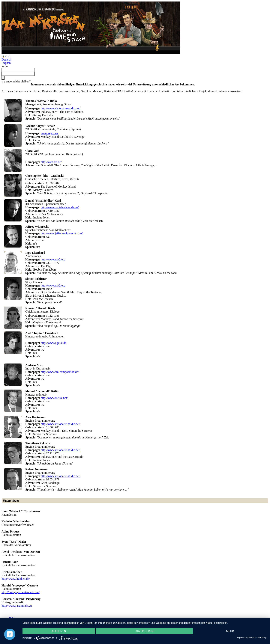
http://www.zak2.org (53, 259)
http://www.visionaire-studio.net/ (60, 108)
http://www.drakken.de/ (16, 579)
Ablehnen (59, 631)
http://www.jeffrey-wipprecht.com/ (62, 233)
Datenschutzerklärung (257, 638)
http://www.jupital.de (53, 343)
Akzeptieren (144, 631)
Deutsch (6, 59)
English (6, 63)
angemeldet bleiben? (18, 81)
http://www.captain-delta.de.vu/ (60, 207)
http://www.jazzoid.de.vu (17, 606)
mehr (230, 631)
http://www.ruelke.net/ (54, 398)
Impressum (242, 638)
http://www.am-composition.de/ (60, 372)
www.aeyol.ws (49, 133)
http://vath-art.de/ (51, 162)
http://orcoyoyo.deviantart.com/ (21, 592)
